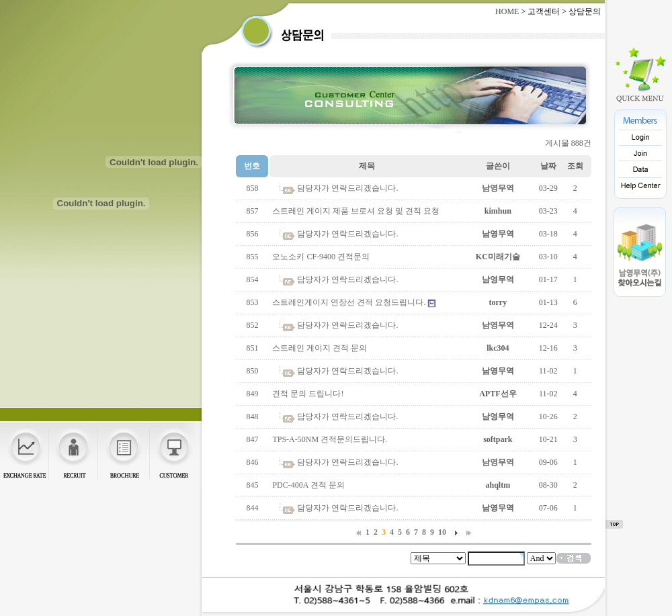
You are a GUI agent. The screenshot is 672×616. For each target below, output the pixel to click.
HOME (507, 11)
